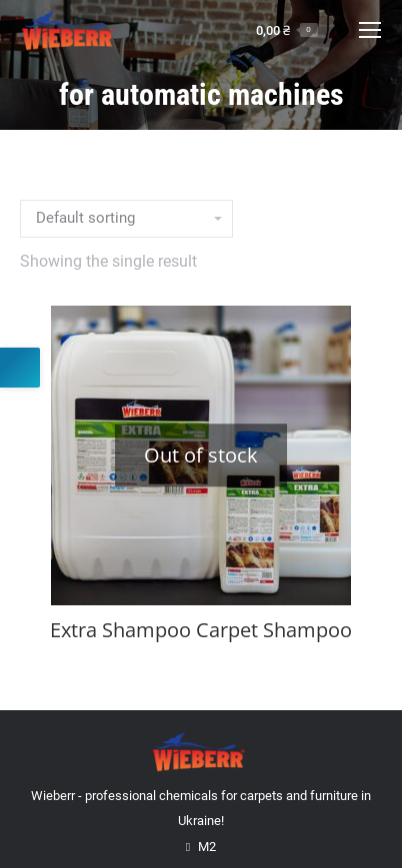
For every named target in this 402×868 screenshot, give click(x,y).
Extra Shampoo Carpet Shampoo (201, 630)
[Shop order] (126, 219)
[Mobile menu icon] (370, 30)
